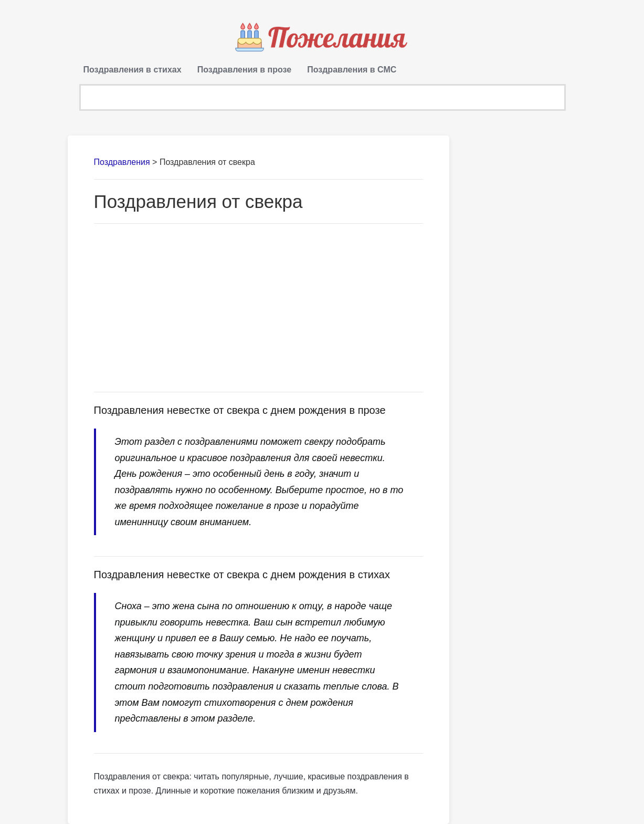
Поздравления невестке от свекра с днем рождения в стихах (242, 575)
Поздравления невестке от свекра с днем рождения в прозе (240, 410)
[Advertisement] (259, 308)
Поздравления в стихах (133, 70)
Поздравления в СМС (352, 70)
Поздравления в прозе (245, 70)
